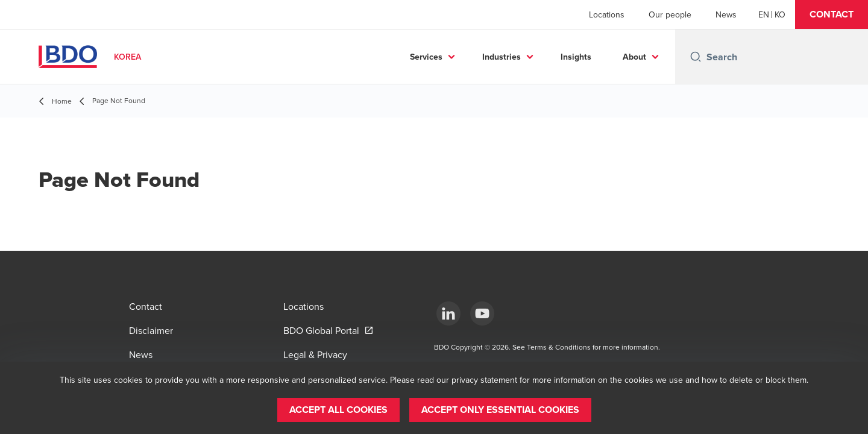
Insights (576, 57)
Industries (502, 57)
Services (426, 57)
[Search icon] (696, 57)
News (726, 14)
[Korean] (780, 14)
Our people (670, 14)
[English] (764, 14)
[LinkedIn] (448, 313)
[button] (832, 14)
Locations (607, 14)
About (634, 57)
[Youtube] (482, 313)
